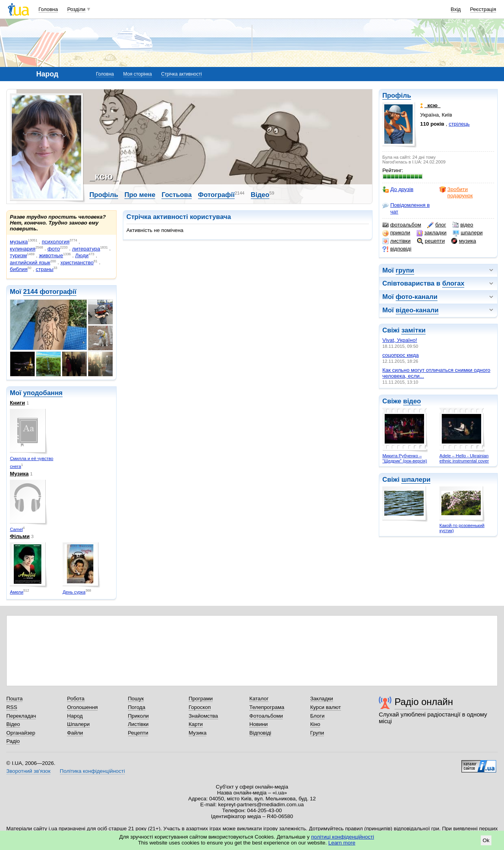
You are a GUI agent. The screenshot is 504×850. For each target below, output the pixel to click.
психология (56, 242)
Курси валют (326, 707)
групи (405, 270)
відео (463, 225)
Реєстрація (483, 9)
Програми (201, 699)
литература (86, 249)
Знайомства (203, 716)
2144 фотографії (50, 292)
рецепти (431, 241)
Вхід (456, 9)
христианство (77, 263)
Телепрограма (267, 707)
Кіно (315, 724)
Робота (76, 699)
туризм (18, 255)
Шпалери (78, 724)
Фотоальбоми (266, 716)
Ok (486, 840)
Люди (82, 255)
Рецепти (138, 733)
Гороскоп (200, 707)
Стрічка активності (181, 74)
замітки (413, 330)
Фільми (20, 536)
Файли (75, 733)
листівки (397, 241)
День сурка (74, 592)
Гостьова (176, 195)
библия (19, 269)
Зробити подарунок (456, 192)
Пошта (14, 699)
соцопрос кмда (400, 355)
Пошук (136, 699)
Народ (75, 716)
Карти (196, 724)
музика (464, 241)
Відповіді (260, 733)
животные (51, 255)
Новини (258, 724)
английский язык (30, 263)
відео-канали (417, 310)
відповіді (397, 249)
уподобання (43, 393)
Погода (137, 707)
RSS (12, 707)
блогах (453, 283)
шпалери (468, 233)
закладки (432, 233)
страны (45, 269)
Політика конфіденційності (92, 771)
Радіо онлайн (424, 702)
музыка (19, 242)
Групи (317, 733)
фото (54, 249)
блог (436, 225)
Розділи (76, 9)
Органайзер (21, 733)
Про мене (140, 195)
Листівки (138, 724)
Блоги (318, 716)
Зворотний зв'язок (28, 771)
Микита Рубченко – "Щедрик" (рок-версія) (405, 458)
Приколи (138, 716)
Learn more (342, 843)
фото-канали (417, 297)
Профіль (397, 96)
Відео (260, 195)
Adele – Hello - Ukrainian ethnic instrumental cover (464, 458)
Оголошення (82, 707)
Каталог (259, 699)
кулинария (23, 249)
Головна (48, 9)
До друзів (398, 189)
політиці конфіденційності (343, 837)
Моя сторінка (138, 74)
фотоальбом (402, 225)
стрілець (459, 124)
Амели (17, 592)
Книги (17, 403)
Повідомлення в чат (406, 208)
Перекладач (21, 716)
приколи (396, 233)
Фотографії (216, 195)
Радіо (13, 741)
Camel (16, 529)
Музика (19, 474)
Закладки (322, 699)
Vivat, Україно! (400, 340)
